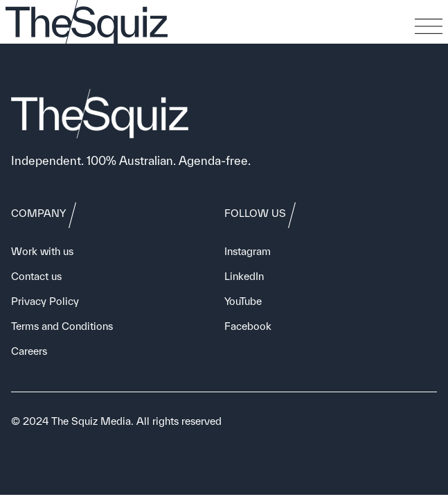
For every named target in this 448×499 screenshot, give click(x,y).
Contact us (36, 276)
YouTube (243, 301)
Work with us (42, 251)
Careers (29, 351)
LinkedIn (244, 276)
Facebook (248, 326)
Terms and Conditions (62, 326)
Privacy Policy (45, 301)
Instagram (248, 251)
